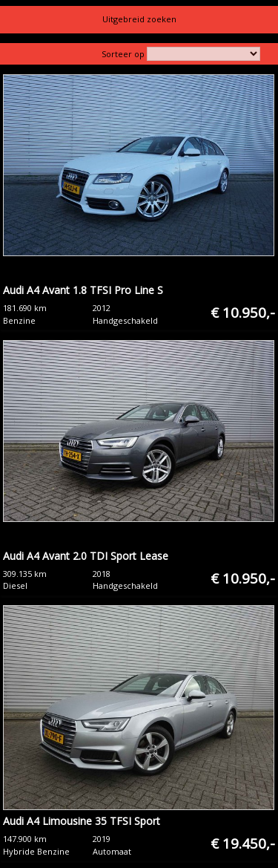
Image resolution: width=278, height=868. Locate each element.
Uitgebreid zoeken (139, 19)
